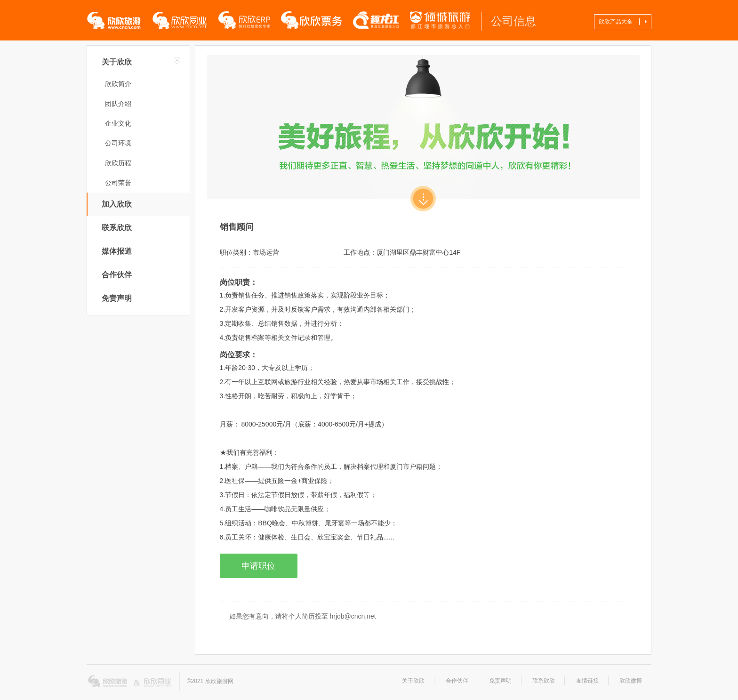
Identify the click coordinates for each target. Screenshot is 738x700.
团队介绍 (118, 104)
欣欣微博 (631, 681)
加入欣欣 (117, 204)
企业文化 (118, 123)
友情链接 (587, 681)
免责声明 (117, 298)
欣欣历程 (118, 163)
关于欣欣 (117, 62)
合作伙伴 (117, 275)
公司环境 (118, 143)
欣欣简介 (118, 84)
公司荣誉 (118, 183)
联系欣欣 (117, 228)
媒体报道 (117, 251)
